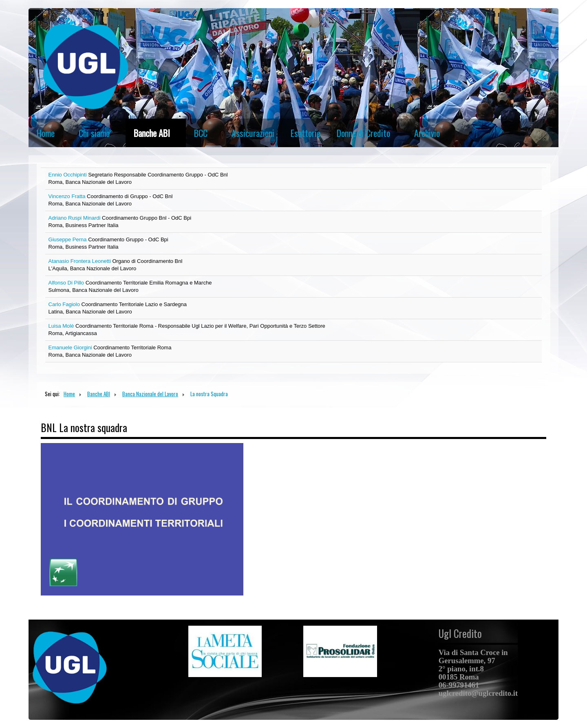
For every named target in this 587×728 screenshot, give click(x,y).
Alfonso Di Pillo (67, 283)
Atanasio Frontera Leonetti (81, 261)
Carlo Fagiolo (65, 304)
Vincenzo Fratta (68, 196)
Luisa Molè (62, 326)
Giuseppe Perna (68, 239)
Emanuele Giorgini (71, 347)
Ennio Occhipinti (68, 175)
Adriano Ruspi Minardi (75, 218)
